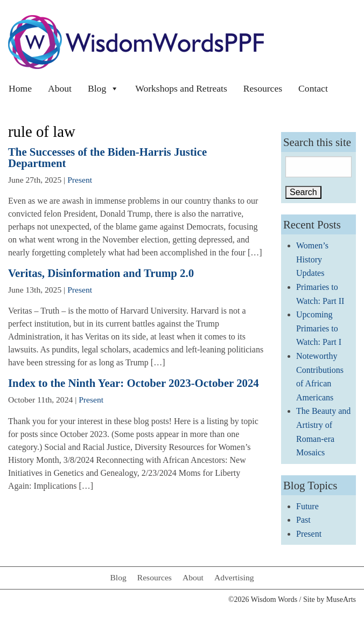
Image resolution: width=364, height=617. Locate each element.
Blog (103, 88)
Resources (263, 88)
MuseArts (341, 599)
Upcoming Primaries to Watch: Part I (319, 328)
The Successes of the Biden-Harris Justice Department (107, 157)
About (60, 88)
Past (303, 520)
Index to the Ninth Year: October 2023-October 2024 (134, 383)
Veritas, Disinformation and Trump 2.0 (101, 273)
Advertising (234, 577)
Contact (313, 88)
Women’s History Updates (312, 259)
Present (80, 180)
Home (20, 88)
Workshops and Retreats (181, 88)
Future (307, 506)
